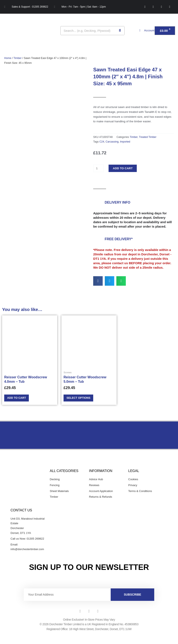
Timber (18, 58)
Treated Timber (148, 137)
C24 (102, 142)
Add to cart (123, 168)
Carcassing (112, 142)
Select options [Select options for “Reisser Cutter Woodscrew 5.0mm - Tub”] (80, 398)
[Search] (120, 31)
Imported (125, 142)
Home (8, 58)
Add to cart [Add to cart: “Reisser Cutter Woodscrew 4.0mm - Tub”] (18, 398)
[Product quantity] (98, 168)
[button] (98, 281)
